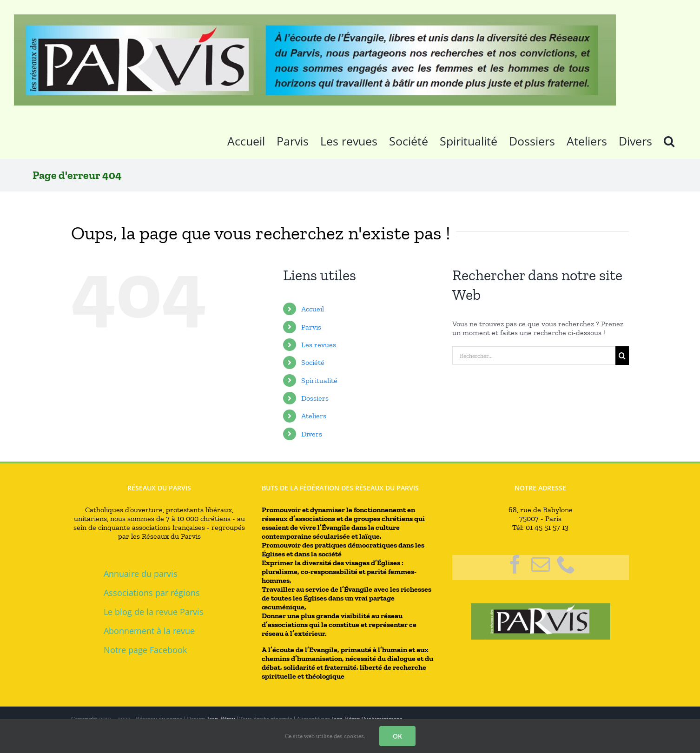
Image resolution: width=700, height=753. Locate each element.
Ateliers (314, 416)
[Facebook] (515, 564)
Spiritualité (319, 380)
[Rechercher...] (534, 356)
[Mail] (541, 564)
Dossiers (315, 398)
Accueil (313, 309)
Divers (312, 434)
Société (313, 362)
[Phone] (566, 564)
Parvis (311, 327)
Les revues (319, 345)
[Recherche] (622, 356)
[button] (669, 139)
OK (397, 736)
